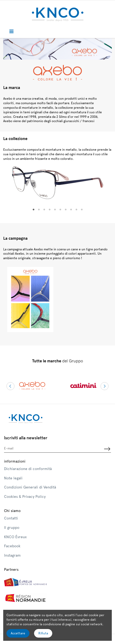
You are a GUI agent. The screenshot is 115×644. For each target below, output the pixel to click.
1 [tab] (34, 210)
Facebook (12, 546)
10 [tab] (82, 210)
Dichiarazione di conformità (28, 469)
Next (105, 386)
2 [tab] (39, 210)
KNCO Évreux (15, 537)
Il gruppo (12, 527)
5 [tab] (55, 210)
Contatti (11, 518)
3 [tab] (44, 210)
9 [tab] (76, 210)
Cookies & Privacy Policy (25, 496)
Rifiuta (43, 633)
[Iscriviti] (107, 449)
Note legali (13, 478)
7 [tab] (66, 210)
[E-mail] (53, 449)
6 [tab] (60, 210)
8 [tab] (71, 210)
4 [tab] (50, 210)
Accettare (18, 633)
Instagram (12, 555)
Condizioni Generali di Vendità (30, 487)
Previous (10, 386)
